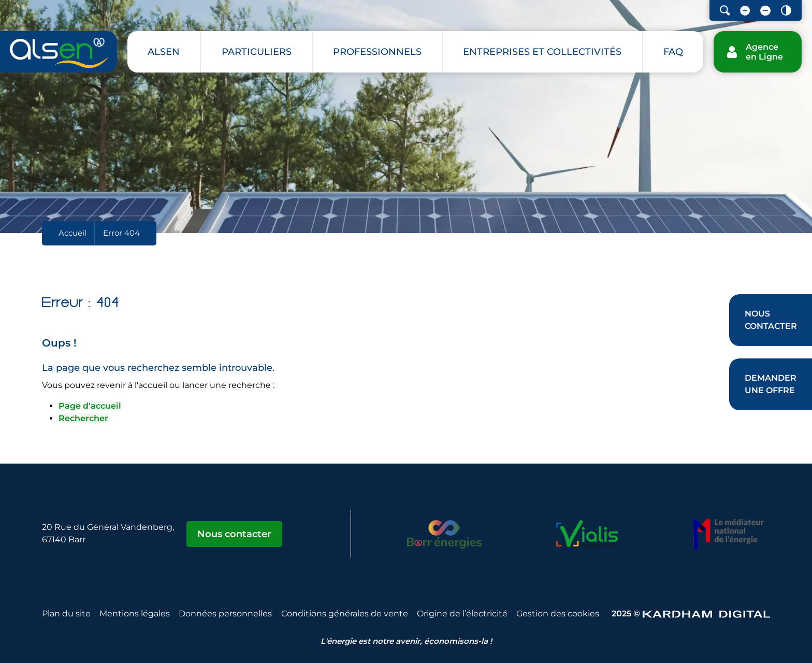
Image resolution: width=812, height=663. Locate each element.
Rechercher (83, 418)
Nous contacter (234, 534)
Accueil (72, 233)
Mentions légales (135, 614)
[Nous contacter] (771, 320)
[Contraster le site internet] (786, 10)
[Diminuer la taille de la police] (765, 10)
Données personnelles (225, 614)
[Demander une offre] (771, 384)
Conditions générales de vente (345, 614)
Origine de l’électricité (462, 614)
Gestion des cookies (558, 614)
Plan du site (66, 614)
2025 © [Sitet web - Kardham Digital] (691, 614)
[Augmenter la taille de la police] (745, 10)
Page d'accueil (90, 406)
